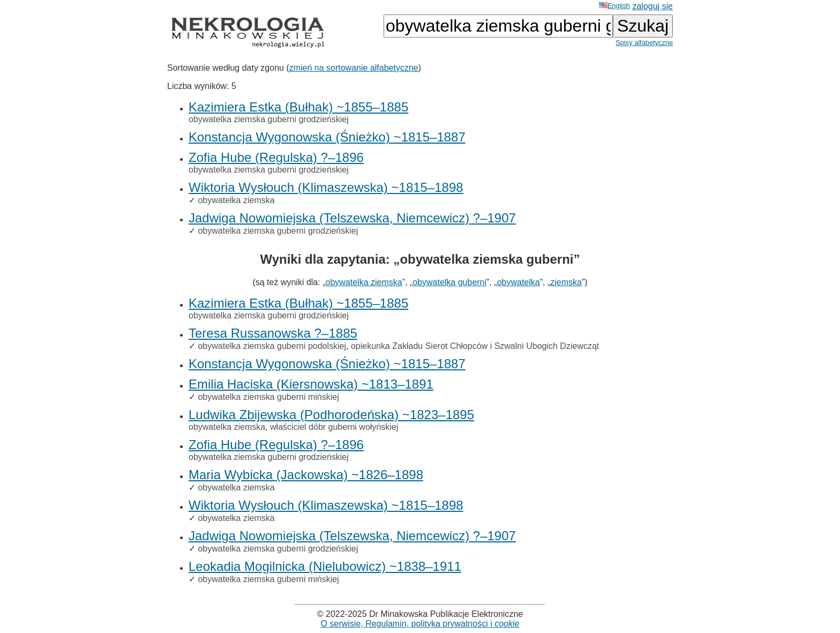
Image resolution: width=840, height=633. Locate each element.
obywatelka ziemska (236, 200)
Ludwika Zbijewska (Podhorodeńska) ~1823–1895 (331, 415)
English (614, 6)
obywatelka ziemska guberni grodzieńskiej (269, 119)
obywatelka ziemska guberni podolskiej (272, 346)
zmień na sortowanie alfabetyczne (354, 68)
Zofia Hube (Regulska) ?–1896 (276, 157)
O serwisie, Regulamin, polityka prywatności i (420, 624)
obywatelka (519, 282)
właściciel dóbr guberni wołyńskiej (334, 427)
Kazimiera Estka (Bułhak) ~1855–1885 (298, 107)
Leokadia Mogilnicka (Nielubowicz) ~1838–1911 (325, 566)
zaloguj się (652, 6)
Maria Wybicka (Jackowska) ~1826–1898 (306, 475)
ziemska (566, 282)
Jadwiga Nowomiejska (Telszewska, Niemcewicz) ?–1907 (352, 218)
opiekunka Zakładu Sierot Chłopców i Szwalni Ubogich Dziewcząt (475, 346)
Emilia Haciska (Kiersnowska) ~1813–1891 (311, 384)
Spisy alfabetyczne (644, 43)
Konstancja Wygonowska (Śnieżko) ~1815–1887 (327, 137)
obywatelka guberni (449, 282)
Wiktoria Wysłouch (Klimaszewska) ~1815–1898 (326, 187)
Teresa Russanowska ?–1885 (273, 333)
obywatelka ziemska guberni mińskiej (268, 397)
